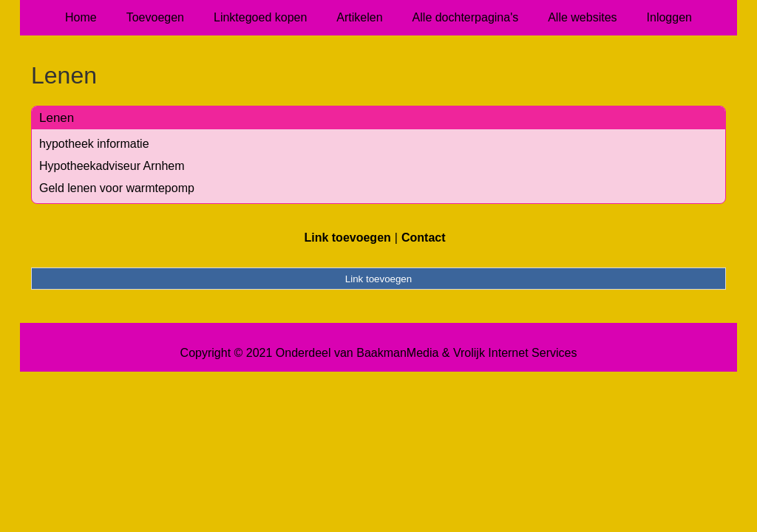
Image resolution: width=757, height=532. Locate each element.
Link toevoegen (347, 238)
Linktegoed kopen (260, 17)
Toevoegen (155, 17)
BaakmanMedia (397, 353)
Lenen (57, 118)
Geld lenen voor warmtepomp (117, 188)
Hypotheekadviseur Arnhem (112, 166)
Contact (424, 238)
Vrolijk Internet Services (515, 353)
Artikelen (359, 17)
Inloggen (669, 17)
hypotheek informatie (94, 144)
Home (81, 17)
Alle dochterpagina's (466, 17)
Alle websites (582, 17)
